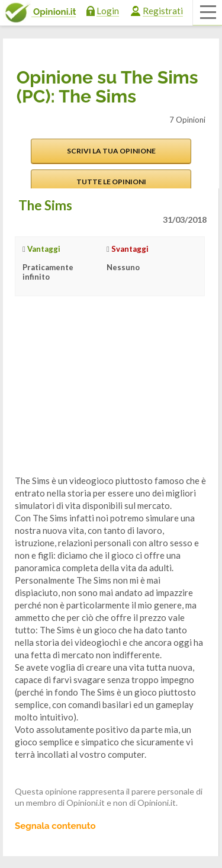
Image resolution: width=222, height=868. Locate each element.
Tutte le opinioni (111, 182)
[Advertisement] (104, 395)
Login (108, 11)
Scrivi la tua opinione (111, 151)
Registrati (163, 11)
